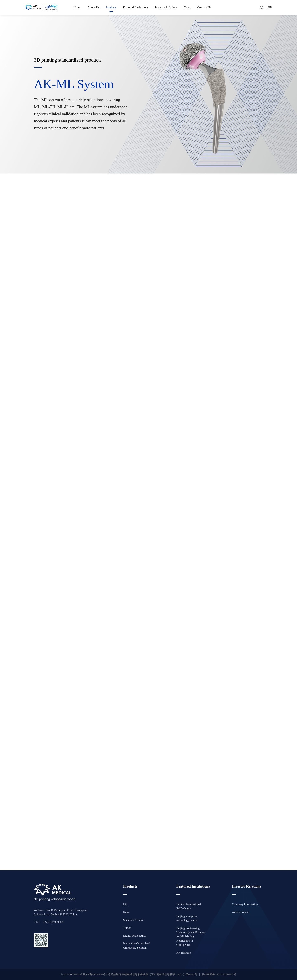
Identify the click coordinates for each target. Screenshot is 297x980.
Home (77, 7)
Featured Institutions (136, 7)
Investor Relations (166, 7)
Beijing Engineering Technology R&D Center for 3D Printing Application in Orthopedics (191, 937)
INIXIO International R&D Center (189, 906)
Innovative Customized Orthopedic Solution (137, 946)
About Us (93, 7)
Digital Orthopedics (135, 936)
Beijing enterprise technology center (187, 918)
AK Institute (184, 953)
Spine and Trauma (134, 920)
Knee (126, 912)
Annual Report (241, 912)
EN (270, 7)
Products (111, 7)
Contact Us (204, 7)
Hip (125, 904)
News (187, 7)
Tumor (127, 928)
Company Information (245, 904)
